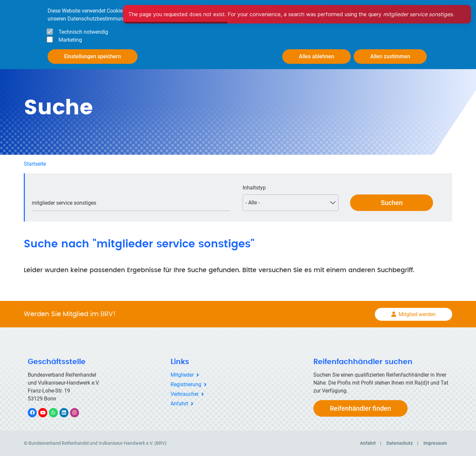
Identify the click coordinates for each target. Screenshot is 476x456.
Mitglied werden (417, 314)
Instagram (78, 413)
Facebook (36, 413)
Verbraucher (185, 394)
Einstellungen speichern (93, 56)
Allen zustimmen (390, 56)
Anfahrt (179, 404)
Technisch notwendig (83, 32)
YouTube (47, 413)
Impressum (435, 443)
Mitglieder (182, 375)
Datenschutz (400, 443)
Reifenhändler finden (360, 408)
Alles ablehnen (317, 56)
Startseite (35, 164)
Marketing (70, 40)
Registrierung (186, 384)
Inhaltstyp (254, 188)
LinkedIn (67, 413)
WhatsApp (57, 413)
